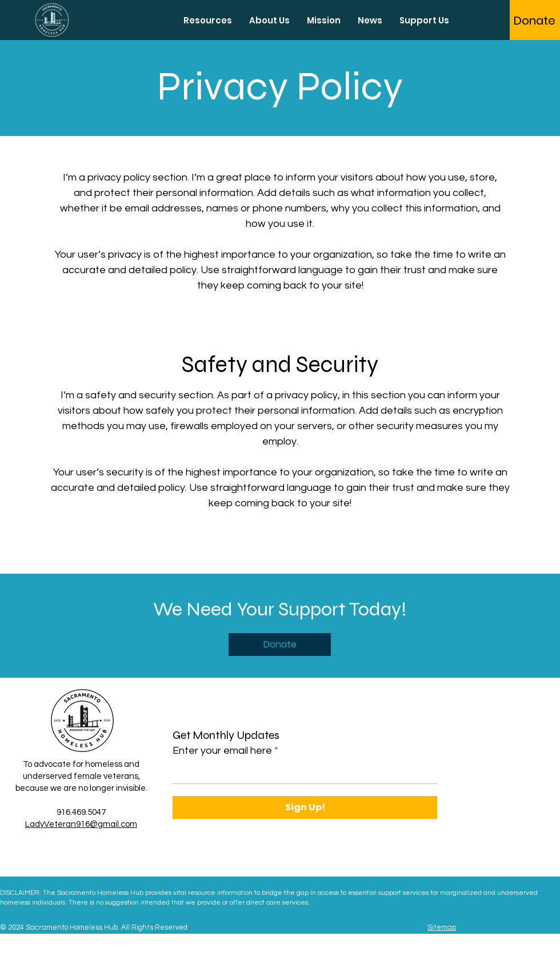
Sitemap (442, 927)
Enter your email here (222, 751)
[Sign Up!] (305, 807)
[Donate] (535, 21)
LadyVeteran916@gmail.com (81, 824)
